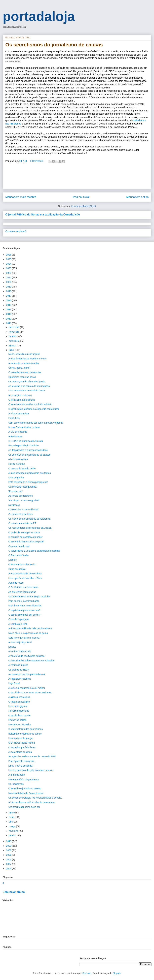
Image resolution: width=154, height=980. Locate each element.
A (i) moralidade (17, 775)
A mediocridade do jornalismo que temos (30, 473)
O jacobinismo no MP (20, 715)
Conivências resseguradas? (23, 487)
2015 (9, 305)
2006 (9, 855)
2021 (9, 277)
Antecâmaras (15, 436)
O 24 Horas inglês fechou (22, 743)
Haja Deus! (14, 683)
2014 (9, 309)
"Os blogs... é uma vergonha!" (24, 500)
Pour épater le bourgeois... (22, 761)
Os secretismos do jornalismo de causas (29, 455)
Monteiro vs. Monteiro (20, 724)
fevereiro (14, 831)
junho (12, 813)
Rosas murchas (16, 464)
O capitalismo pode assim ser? (24, 610)
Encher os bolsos (17, 720)
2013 (9, 314)
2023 (9, 268)
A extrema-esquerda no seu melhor (27, 688)
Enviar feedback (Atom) (84, 206)
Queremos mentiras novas (22, 377)
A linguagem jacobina (20, 679)
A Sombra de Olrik (18, 624)
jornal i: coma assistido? (21, 766)
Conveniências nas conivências (25, 372)
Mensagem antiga (138, 197)
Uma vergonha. (16, 478)
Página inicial (81, 197)
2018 (9, 291)
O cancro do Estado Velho (22, 468)
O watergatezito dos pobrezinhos (26, 729)
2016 (9, 300)
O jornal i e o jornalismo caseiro (25, 788)
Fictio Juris (14, 418)
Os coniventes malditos (21, 514)
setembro (14, 341)
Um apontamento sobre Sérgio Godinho (29, 596)
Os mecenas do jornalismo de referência (29, 519)
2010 (9, 841)
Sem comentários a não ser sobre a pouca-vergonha (36, 423)
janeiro (13, 835)
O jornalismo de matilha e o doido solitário (30, 404)
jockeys (12, 647)
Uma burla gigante (18, 706)
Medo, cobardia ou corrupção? (24, 354)
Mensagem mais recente (21, 197)
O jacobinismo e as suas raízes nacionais (30, 692)
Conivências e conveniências (24, 510)
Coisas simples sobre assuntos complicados (31, 660)
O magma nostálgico (19, 702)
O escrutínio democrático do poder (26, 542)
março (12, 826)
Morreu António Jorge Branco (24, 779)
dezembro (14, 327)
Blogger (117, 973)
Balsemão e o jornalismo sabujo (25, 734)
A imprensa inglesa (18, 665)
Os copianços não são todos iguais (27, 382)
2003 (9, 869)
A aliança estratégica (19, 697)
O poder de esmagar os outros (24, 532)
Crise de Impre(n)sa (19, 619)
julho (12, 350)
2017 (9, 296)
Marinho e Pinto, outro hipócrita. (25, 606)
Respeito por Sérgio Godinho (24, 446)
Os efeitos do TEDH (19, 670)
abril (11, 822)
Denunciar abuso (14, 892)
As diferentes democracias (22, 592)
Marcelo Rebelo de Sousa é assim (26, 793)
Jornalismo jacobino (19, 711)
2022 (9, 273)
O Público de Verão (18, 555)
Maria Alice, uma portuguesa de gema (28, 633)
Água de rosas (16, 583)
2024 (9, 264)
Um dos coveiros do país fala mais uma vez (31, 770)
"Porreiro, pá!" (16, 491)
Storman (87, 973)
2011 (9, 323)
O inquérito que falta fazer (22, 747)
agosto (13, 345)
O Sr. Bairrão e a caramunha (23, 587)
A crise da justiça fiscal (20, 642)
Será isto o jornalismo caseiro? (24, 638)
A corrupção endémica (20, 395)
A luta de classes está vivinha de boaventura (31, 802)
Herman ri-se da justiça (20, 738)
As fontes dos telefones (21, 496)
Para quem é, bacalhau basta (24, 601)
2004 (9, 864)
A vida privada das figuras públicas (26, 656)
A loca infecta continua (20, 752)
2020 (9, 282)
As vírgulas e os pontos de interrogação (29, 386)
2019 (9, 287)
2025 (9, 259)
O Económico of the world (22, 564)
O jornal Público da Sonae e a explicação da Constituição (43, 214)
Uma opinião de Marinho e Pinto (25, 578)
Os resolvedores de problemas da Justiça (30, 528)
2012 (9, 319)
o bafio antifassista (18, 459)
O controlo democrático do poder (25, 537)
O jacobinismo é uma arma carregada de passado (34, 551)
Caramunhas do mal (19, 546)
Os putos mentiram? (16, 231)
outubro (13, 336)
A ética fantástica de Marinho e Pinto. (28, 359)
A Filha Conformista (19, 414)
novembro (14, 332)
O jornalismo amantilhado (22, 400)
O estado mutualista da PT (22, 523)
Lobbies (12, 560)
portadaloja (39, 16)
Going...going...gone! (19, 368)
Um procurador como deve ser (24, 807)
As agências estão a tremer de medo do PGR (32, 756)
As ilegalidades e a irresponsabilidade (28, 450)
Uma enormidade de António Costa (27, 391)
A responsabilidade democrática (25, 574)
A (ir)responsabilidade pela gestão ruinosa (30, 628)
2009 (9, 846)
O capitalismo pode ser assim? (24, 615)
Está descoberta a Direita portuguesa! (28, 482)
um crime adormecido (20, 651)
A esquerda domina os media (24, 363)
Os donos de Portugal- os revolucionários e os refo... (36, 798)
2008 (9, 850)
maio (12, 817)
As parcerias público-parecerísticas (27, 674)
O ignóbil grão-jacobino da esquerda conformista (34, 409)
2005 (9, 860)
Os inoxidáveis (16, 784)
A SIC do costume (18, 432)
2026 (9, 255)
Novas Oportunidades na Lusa (24, 427)
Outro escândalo (17, 569)
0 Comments (37, 161)
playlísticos (14, 505)
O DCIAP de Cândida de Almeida (26, 441)
